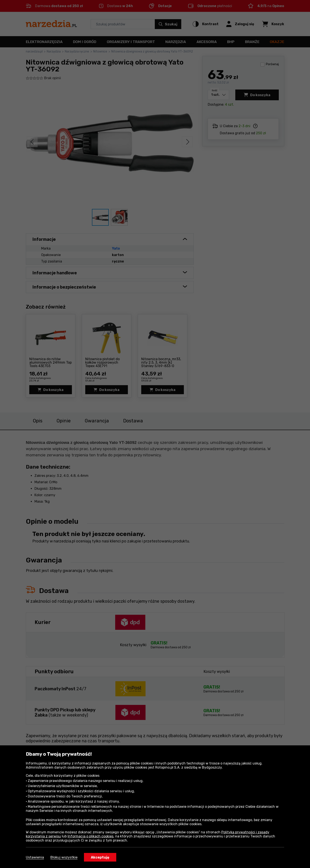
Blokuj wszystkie (64, 857)
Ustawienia (35, 857)
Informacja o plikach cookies (91, 836)
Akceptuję (100, 857)
